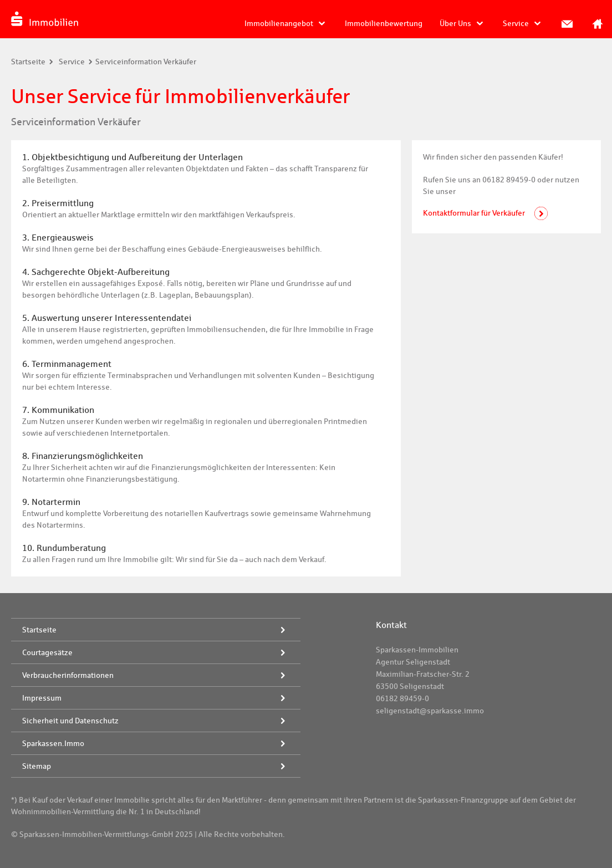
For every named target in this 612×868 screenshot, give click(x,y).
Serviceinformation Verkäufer (146, 62)
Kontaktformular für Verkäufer (474, 213)
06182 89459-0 (402, 698)
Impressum (42, 698)
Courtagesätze (47, 652)
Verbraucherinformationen (68, 675)
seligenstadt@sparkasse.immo (430, 711)
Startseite (28, 62)
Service (516, 23)
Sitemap (37, 766)
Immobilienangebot (279, 23)
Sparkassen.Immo (53, 743)
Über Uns (455, 23)
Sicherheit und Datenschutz (70, 721)
